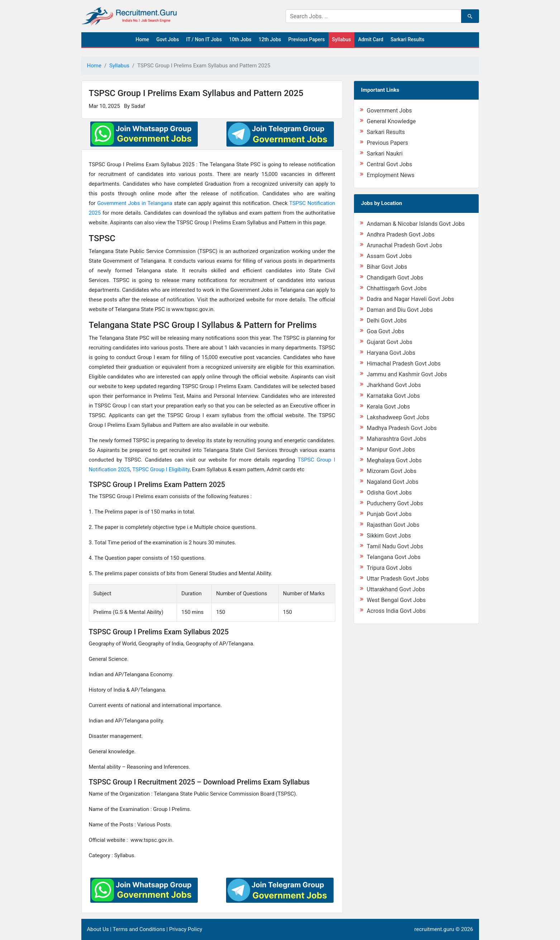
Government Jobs (389, 111)
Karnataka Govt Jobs (393, 396)
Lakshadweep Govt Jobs (398, 417)
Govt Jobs (167, 39)
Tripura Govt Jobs (389, 568)
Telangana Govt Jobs (394, 557)
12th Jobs (270, 39)
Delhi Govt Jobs (387, 321)
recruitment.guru (434, 929)
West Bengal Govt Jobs (396, 600)
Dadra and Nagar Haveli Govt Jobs (411, 299)
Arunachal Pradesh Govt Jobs (405, 245)
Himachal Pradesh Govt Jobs (404, 364)
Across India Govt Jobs (396, 611)
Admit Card (370, 39)
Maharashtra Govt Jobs (397, 439)
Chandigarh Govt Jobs (395, 278)
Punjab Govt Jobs (389, 514)
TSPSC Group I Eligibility (161, 469)
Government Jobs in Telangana (135, 203)
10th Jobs (240, 39)
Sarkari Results (408, 39)
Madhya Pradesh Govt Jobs (402, 428)
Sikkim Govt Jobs (389, 536)
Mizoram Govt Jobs (392, 471)
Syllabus (342, 39)
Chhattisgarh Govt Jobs (397, 288)
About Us (98, 929)
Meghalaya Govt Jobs (394, 460)
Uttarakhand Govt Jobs (396, 589)
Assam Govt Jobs (389, 256)
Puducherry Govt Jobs (395, 503)
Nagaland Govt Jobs (393, 482)
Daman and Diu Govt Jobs (400, 310)
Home (143, 39)
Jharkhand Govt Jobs (394, 385)
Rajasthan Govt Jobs (393, 525)
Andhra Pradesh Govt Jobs (401, 235)
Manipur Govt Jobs (391, 450)
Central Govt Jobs (390, 164)
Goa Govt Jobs (386, 331)
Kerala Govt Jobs (389, 407)
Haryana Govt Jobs (391, 353)
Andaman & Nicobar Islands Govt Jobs (416, 224)
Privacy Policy (186, 929)
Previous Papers (306, 39)
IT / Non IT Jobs (204, 39)
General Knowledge (391, 121)
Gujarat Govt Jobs (390, 342)
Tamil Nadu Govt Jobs (395, 546)
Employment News (391, 175)
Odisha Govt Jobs (389, 493)
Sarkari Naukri (385, 154)
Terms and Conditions (139, 929)
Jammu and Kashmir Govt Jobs (407, 374)
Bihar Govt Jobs (387, 267)
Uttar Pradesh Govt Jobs (398, 579)
